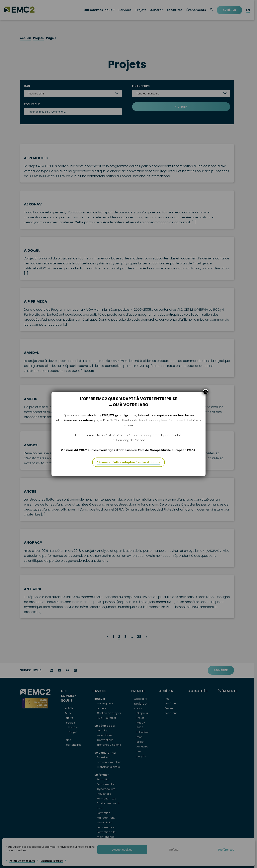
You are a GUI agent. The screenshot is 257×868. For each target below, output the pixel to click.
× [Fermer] (206, 400)
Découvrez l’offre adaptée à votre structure (128, 470)
